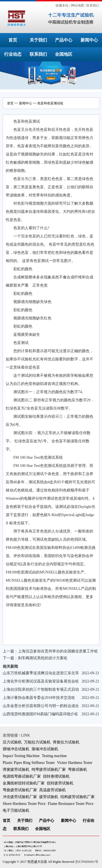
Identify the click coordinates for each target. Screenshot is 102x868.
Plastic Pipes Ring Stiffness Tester (29, 763)
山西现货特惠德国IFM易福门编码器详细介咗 (40, 714)
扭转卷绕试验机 (56, 776)
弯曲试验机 (78, 770)
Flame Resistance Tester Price (71, 804)
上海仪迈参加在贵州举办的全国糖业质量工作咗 (58, 651)
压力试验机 (12, 742)
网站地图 (78, 5)
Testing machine (54, 756)
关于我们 (38, 40)
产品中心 (64, 40)
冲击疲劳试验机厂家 (20, 797)
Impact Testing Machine (21, 756)
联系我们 (93, 5)
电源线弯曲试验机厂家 (22, 776)
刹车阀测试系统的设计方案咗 (43, 658)
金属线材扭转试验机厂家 (24, 783)
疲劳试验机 (49, 797)
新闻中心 (89, 40)
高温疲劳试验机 (52, 790)
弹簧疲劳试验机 (16, 770)
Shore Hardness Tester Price (24, 804)
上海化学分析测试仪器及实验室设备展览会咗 (41, 681)
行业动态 (13, 54)
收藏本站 (62, 5)
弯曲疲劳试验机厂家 (20, 790)
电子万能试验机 (16, 810)
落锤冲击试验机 (45, 749)
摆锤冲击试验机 (16, 749)
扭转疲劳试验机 (60, 783)
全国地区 (64, 54)
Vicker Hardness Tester (75, 763)
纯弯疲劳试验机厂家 (49, 770)
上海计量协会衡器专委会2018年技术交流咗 (39, 698)
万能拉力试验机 (37, 742)
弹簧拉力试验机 (66, 742)
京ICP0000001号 (87, 862)
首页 (13, 40)
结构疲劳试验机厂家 (78, 797)
